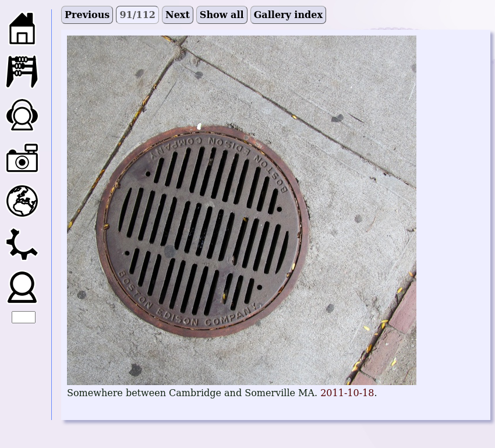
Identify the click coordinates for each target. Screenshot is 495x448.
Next (178, 15)
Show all (222, 15)
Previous (87, 15)
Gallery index (288, 15)
